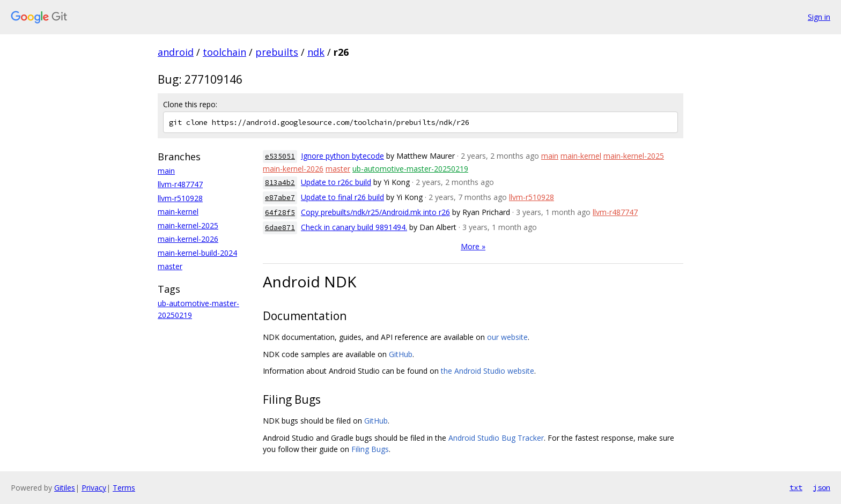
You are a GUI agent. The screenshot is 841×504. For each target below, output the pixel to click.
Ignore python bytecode (342, 156)
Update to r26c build (336, 182)
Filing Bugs (370, 449)
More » (473, 246)
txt (796, 487)
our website (507, 337)
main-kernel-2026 (188, 239)
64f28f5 (280, 213)
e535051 (280, 156)
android (176, 52)
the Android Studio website (488, 371)
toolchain (224, 52)
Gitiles (65, 488)
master (170, 266)
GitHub (401, 354)
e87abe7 (280, 198)
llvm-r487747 (180, 184)
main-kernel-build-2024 (197, 253)
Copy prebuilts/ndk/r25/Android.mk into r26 (375, 212)
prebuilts (277, 52)
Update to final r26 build (342, 197)
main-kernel (178, 212)
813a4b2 (280, 183)
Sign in (819, 17)
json (822, 487)
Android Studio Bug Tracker (496, 438)
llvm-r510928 (180, 198)
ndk (316, 52)
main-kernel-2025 (188, 225)
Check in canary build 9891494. (354, 227)
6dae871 (280, 228)
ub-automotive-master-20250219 (410, 169)
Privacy (94, 488)
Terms (124, 488)
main (166, 171)
